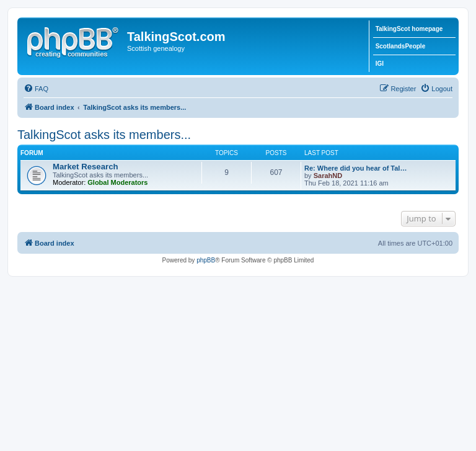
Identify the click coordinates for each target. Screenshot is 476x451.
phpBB (206, 260)
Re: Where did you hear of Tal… (355, 168)
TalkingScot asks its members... (104, 135)
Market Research (86, 167)
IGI (380, 64)
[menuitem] (36, 89)
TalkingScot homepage (409, 29)
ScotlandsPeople (401, 46)
